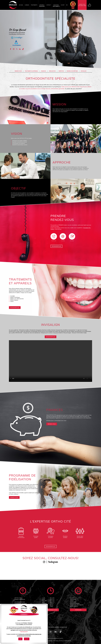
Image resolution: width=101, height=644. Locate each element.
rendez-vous (52, 424)
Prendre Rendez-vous (50, 610)
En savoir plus (56, 246)
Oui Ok (27, 639)
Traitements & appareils (31, 71)
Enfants (72, 598)
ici (61, 229)
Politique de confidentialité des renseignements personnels (51, 638)
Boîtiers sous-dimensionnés (77, 605)
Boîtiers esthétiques (75, 603)
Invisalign (78, 610)
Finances (44, 71)
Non (20, 639)
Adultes (72, 601)
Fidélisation (52, 71)
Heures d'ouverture (72, 71)
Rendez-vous (18, 71)
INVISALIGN (84, 71)
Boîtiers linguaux (74, 606)
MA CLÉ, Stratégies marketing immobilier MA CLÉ (61, 641)
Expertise (61, 71)
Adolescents (73, 599)
